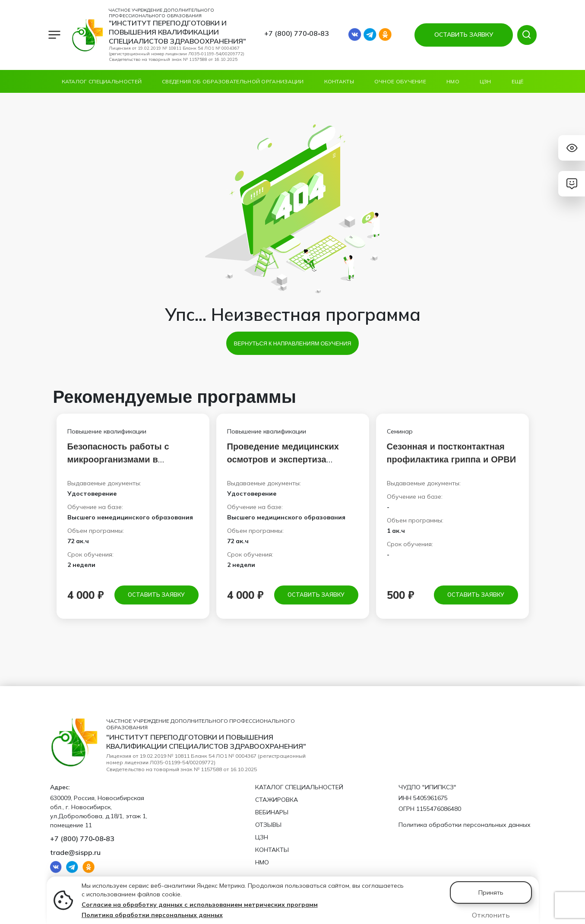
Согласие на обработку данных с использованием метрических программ (200, 905)
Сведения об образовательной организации (233, 81)
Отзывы (268, 824)
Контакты (339, 81)
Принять (491, 892)
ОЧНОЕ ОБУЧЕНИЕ (400, 81)
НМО (453, 81)
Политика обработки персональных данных (152, 915)
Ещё (518, 81)
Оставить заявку (156, 595)
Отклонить (491, 915)
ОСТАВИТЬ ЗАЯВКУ (462, 35)
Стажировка (277, 799)
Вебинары (272, 811)
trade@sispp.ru (75, 851)
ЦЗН (485, 81)
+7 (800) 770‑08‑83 (297, 33)
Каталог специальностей (102, 81)
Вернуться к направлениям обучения (292, 343)
